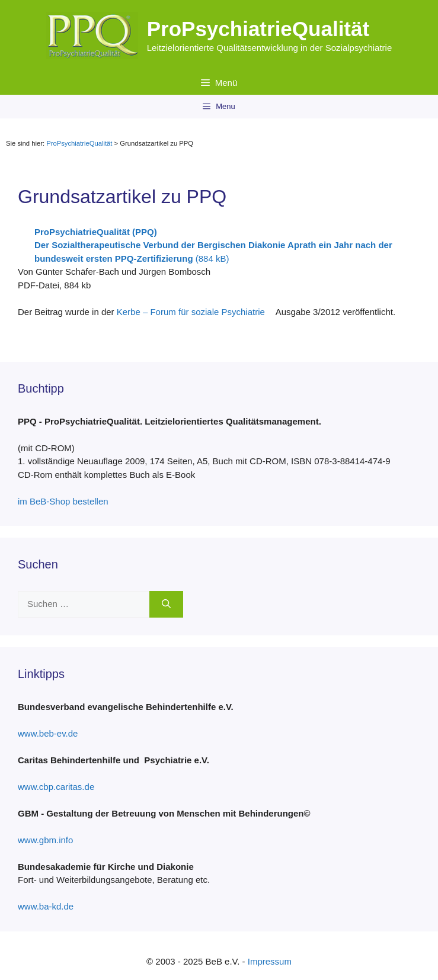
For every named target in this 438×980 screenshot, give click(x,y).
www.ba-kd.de (50, 906)
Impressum (270, 961)
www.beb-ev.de (52, 733)
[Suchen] (166, 604)
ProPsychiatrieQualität (258, 29)
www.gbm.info (50, 840)
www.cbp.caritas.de (60, 787)
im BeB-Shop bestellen (67, 501)
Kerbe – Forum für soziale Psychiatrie (195, 312)
